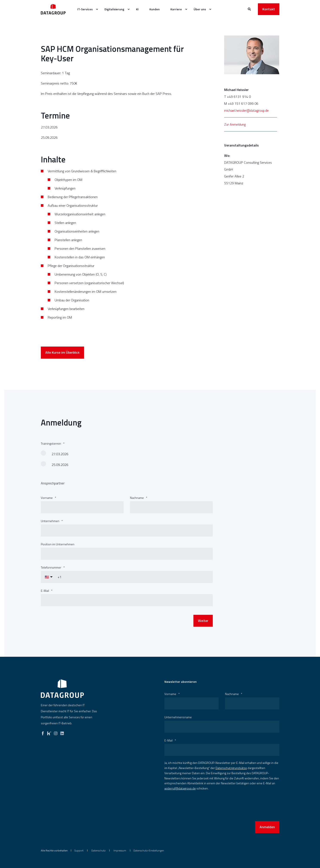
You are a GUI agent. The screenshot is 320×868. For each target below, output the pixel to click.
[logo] (62, 689)
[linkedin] (62, 732)
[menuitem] (97, 9)
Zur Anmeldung (235, 124)
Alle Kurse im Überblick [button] (62, 364)
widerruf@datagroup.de (180, 788)
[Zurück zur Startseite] (53, 9)
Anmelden (267, 827)
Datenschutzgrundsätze (231, 768)
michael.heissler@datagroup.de (246, 110)
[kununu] (49, 732)
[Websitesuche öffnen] (250, 9)
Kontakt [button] (269, 9)
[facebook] (43, 732)
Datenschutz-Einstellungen (149, 850)
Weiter (203, 632)
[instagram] (56, 732)
